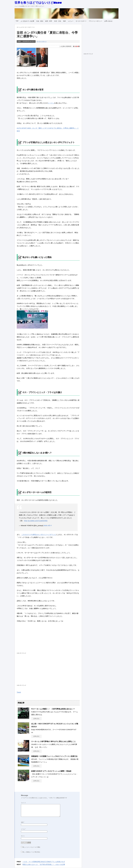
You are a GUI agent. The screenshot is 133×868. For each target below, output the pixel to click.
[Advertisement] (44, 639)
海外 (65, 21)
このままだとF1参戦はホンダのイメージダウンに (39, 535)
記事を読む (36, 719)
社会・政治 (40, 21)
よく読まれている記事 (27, 21)
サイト (23, 836)
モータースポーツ (81, 21)
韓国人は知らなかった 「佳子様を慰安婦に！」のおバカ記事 (44, 864)
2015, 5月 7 (48, 525)
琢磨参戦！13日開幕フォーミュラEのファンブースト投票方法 (54, 756)
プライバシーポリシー (95, 21)
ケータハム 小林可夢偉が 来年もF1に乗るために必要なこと (54, 741)
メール (23, 829)
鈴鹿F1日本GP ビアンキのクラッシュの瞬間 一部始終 (51, 771)
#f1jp (26, 521)
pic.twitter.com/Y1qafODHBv (38, 521)
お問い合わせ (108, 21)
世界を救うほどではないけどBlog (38, 3)
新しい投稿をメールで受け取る (31, 852)
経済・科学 (49, 21)
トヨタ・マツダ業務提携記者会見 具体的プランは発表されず (44, 862)
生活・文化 (58, 21)
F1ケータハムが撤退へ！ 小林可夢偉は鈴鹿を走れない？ (53, 709)
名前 (23, 822)
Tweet (19, 692)
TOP (17, 21)
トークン (51, 103)
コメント (23, 803)
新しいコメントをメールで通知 (31, 847)
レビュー (71, 21)
